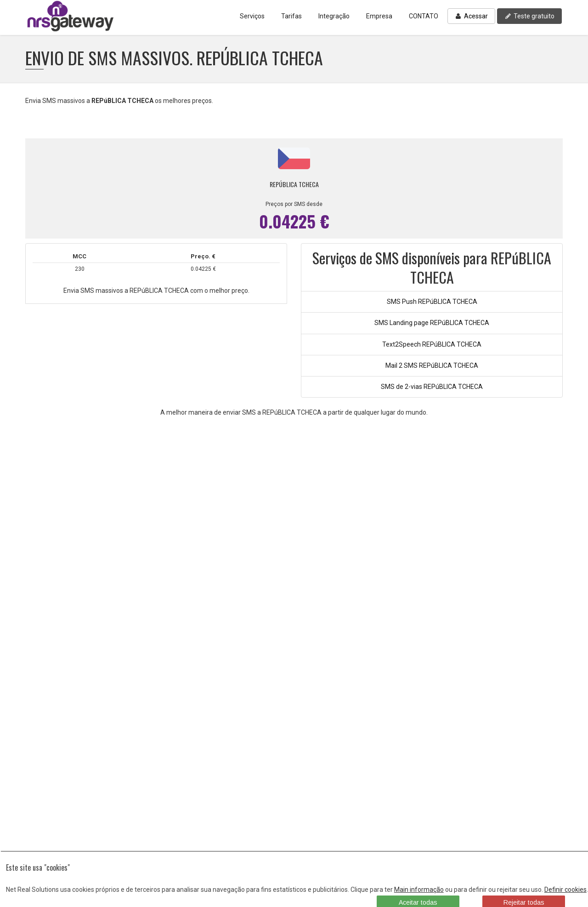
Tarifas (291, 16)
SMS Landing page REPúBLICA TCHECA (432, 323)
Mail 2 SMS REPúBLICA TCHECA (432, 365)
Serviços (252, 16)
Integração (334, 16)
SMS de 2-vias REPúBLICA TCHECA (432, 387)
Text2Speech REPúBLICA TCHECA (432, 344)
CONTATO (424, 16)
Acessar (471, 16)
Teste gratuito (529, 16)
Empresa (379, 16)
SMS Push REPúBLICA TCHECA (432, 302)
